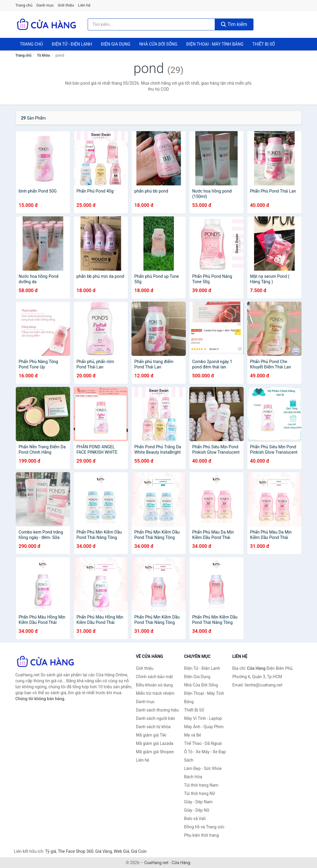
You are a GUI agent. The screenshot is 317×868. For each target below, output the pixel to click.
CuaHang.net (156, 863)
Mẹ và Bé (192, 735)
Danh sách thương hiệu (157, 710)
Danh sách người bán (156, 718)
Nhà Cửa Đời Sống (158, 44)
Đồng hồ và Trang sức (204, 827)
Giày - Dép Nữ (197, 810)
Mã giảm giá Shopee (155, 752)
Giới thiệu (66, 5)
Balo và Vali (195, 819)
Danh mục (45, 5)
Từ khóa (43, 55)
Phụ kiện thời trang (201, 835)
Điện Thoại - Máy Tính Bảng (215, 44)
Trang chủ (24, 5)
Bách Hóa (193, 777)
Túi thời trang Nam (201, 785)
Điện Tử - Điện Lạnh (72, 44)
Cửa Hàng (181, 863)
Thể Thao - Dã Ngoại (203, 743)
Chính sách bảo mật (154, 677)
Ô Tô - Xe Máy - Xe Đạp (205, 752)
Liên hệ (84, 5)
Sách (189, 760)
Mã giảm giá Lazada (155, 743)
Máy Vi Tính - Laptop (203, 718)
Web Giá (122, 851)
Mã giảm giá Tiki (151, 735)
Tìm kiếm (234, 24)
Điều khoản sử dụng (154, 685)
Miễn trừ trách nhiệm (155, 693)
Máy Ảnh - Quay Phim (204, 727)
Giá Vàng (103, 851)
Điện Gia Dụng (115, 44)
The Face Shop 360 (76, 851)
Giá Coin (139, 851)
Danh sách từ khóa (153, 727)
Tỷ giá (51, 851)
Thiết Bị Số (264, 44)
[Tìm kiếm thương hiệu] (151, 24)
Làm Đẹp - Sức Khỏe (203, 768)
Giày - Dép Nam (198, 802)
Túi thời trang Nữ (200, 793)
